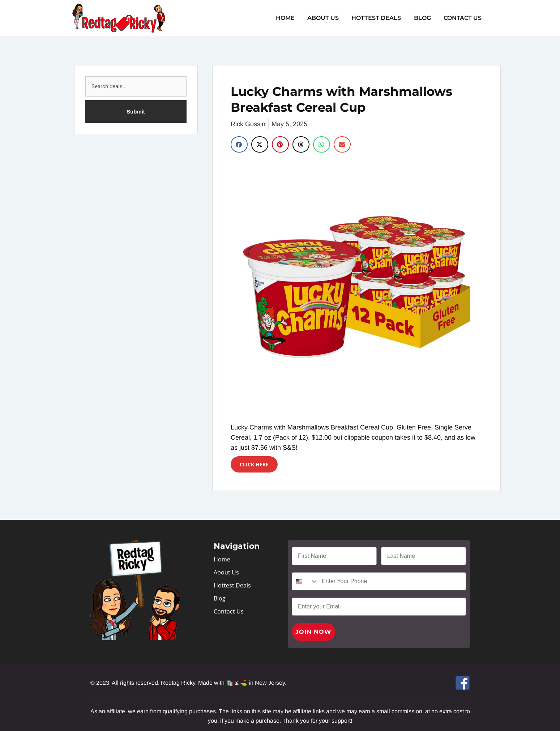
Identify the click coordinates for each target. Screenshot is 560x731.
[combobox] (136, 86)
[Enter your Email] (379, 607)
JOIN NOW (313, 632)
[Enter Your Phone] (392, 581)
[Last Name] (424, 556)
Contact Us (463, 18)
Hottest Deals (379, 18)
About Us (327, 18)
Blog (424, 18)
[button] (239, 144)
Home (291, 18)
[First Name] (334, 556)
